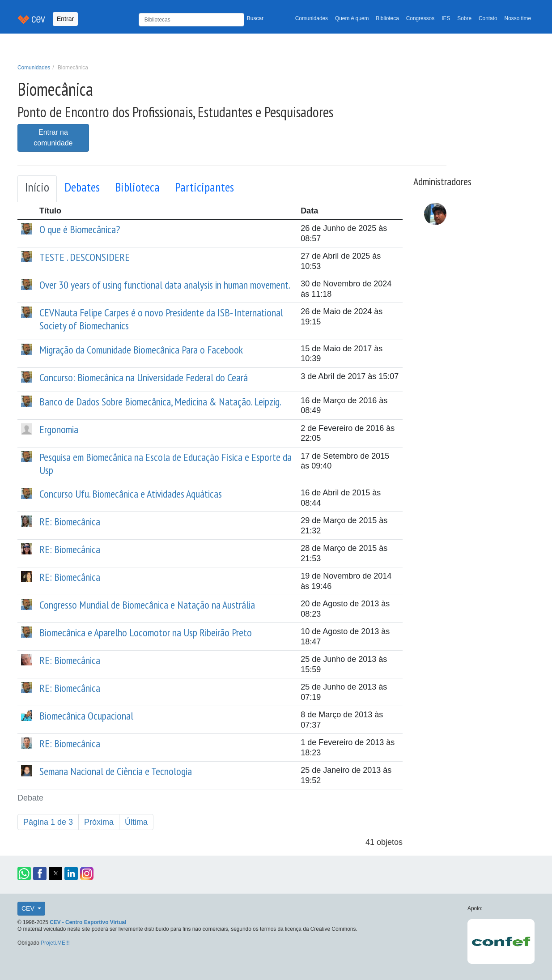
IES (446, 18)
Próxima (99, 822)
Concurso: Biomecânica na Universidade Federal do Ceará (144, 377)
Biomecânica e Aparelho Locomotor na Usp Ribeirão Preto (146, 633)
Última (136, 822)
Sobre (464, 18)
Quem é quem (352, 18)
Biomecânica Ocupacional (86, 716)
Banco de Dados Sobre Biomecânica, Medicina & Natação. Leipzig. (160, 402)
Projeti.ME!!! (55, 943)
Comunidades (312, 18)
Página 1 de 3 (48, 822)
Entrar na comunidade (53, 138)
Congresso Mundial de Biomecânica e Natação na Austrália (147, 605)
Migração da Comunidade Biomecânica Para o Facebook (141, 350)
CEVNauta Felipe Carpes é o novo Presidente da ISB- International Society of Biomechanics (161, 319)
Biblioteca (387, 18)
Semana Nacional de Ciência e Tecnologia (116, 771)
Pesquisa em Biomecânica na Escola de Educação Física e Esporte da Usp (166, 464)
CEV (29, 908)
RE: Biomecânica (70, 522)
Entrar (65, 19)
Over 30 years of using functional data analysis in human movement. (165, 285)
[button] (24, 873)
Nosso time (518, 18)
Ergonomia (59, 429)
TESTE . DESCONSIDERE (85, 257)
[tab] (37, 189)
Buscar (255, 18)
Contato (488, 18)
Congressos (420, 18)
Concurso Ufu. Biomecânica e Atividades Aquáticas (131, 494)
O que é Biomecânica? (80, 229)
